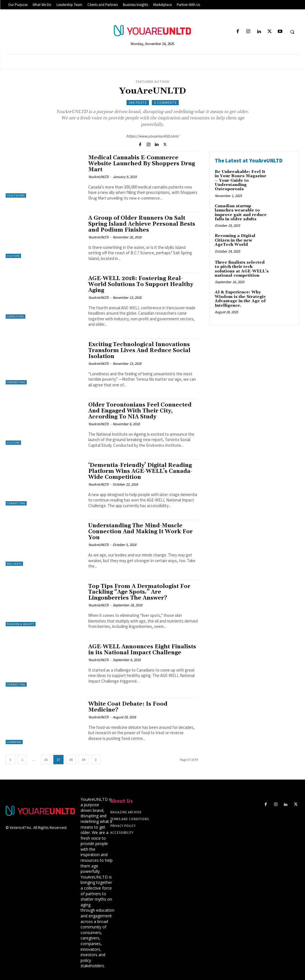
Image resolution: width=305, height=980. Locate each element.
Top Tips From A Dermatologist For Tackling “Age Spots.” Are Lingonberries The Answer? (139, 592)
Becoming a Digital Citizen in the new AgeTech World (235, 240)
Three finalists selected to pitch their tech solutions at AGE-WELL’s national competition (242, 269)
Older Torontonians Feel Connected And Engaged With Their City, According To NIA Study (140, 411)
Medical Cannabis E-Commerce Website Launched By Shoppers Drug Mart (142, 164)
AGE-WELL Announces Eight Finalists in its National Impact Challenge (142, 650)
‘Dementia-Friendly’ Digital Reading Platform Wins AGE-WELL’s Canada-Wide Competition (140, 471)
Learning (14, 742)
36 (46, 760)
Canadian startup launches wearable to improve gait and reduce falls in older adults (241, 213)
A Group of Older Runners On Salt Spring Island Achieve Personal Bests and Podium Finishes (142, 224)
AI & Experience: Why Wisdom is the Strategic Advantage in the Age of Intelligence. (240, 299)
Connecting (16, 382)
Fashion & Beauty (21, 624)
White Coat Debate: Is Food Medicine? (128, 707)
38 (71, 760)
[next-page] (96, 760)
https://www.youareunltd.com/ (153, 136)
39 (83, 760)
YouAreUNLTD (98, 177)
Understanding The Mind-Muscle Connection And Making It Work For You (140, 532)
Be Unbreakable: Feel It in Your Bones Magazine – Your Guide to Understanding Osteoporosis (241, 181)
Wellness (14, 564)
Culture (13, 256)
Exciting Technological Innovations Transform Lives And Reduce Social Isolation (139, 350)
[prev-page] (10, 760)
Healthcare (16, 195)
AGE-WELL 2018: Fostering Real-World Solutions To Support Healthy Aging (141, 284)
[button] (292, 32)
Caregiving (15, 317)
